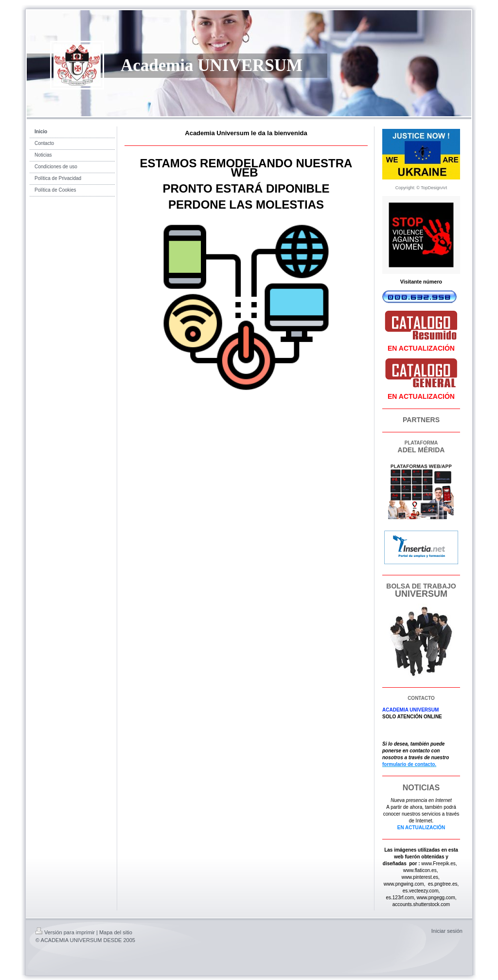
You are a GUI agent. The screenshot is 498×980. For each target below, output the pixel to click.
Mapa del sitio (116, 932)
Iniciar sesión (447, 931)
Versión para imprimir (65, 932)
